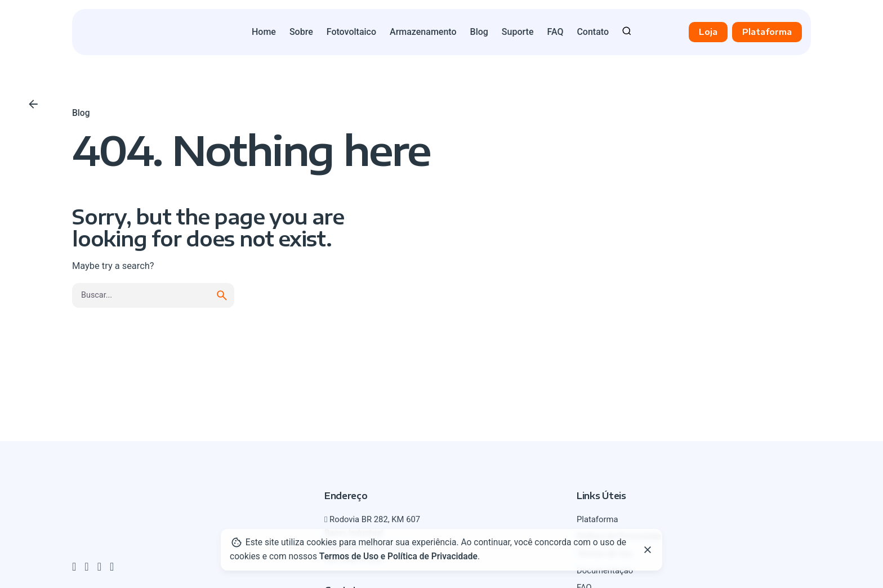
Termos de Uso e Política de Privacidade (398, 556)
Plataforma (767, 32)
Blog (81, 113)
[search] (222, 295)
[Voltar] (33, 104)
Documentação (605, 571)
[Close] (648, 550)
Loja (708, 32)
